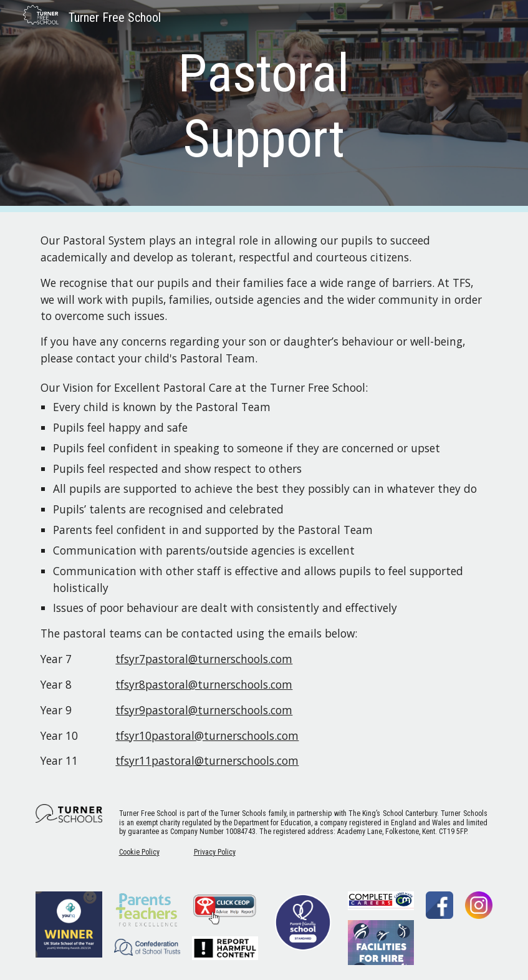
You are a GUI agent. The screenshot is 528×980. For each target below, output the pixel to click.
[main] (264, 106)
